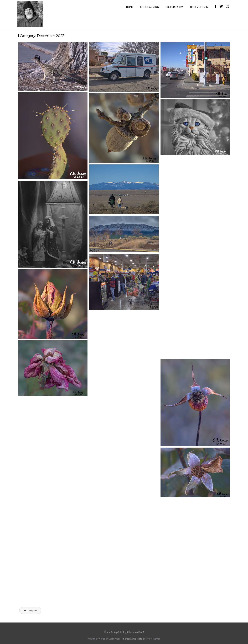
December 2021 (200, 7)
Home (130, 7)
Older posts (32, 610)
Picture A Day (174, 7)
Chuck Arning (149, 7)
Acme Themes (153, 639)
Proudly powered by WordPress (104, 639)
